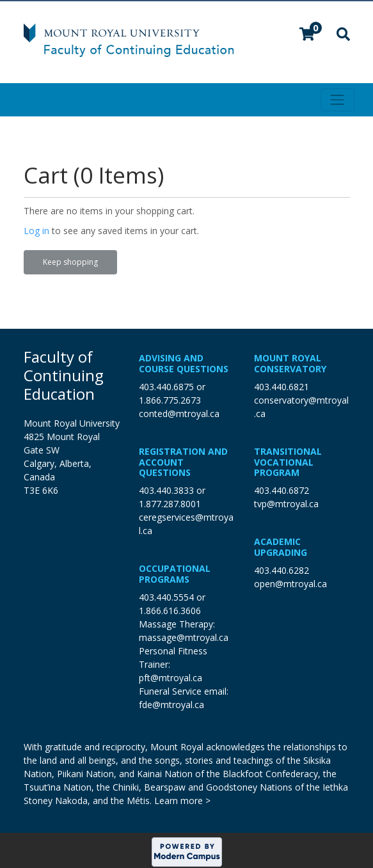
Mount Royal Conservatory (290, 363)
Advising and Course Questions (184, 363)
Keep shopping (70, 262)
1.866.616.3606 (170, 611)
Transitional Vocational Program (288, 462)
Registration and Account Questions (183, 462)
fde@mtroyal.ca (171, 705)
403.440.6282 (282, 570)
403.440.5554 (166, 597)
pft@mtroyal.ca (171, 678)
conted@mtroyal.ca (179, 414)
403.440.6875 (166, 387)
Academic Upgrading (281, 547)
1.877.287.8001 (170, 504)
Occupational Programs (175, 574)
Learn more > (182, 801)
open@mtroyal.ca (290, 584)
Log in (36, 231)
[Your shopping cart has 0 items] (308, 36)
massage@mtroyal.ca (184, 637)
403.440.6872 (282, 490)
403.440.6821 (282, 387)
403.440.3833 (166, 490)
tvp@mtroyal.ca (286, 504)
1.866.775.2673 (170, 400)
